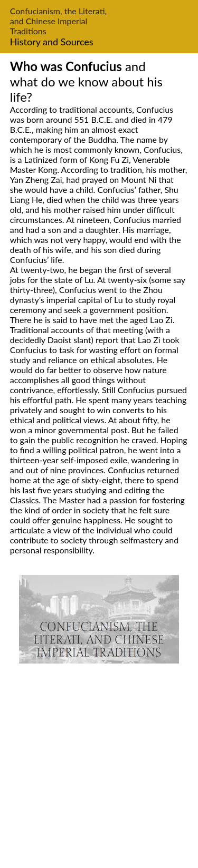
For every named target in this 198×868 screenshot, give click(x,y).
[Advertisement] (99, 768)
